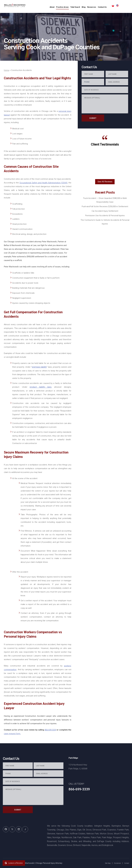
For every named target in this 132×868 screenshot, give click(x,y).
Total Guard (83, 7)
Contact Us (110, 7)
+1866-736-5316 (112, 773)
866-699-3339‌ (50, 730)
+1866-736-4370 (94, 773)
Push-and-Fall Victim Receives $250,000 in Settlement (105, 206)
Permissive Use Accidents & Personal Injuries (105, 216)
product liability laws (41, 387)
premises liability (39, 367)
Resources (100, 7)
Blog (92, 7)
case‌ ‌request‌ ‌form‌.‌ (12, 734)
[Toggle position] (118, 785)
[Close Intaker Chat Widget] (123, 785)
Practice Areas (71, 7)
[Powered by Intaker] (110, 863)
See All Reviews (105, 182)
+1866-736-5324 (77, 773)
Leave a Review (14, 863)
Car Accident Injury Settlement (105, 211)
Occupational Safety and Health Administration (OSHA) (43, 183)
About (60, 7)
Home (7, 70)
